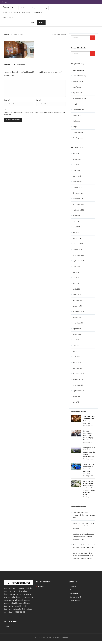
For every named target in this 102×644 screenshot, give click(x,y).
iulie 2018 (76, 278)
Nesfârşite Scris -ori (79, 98)
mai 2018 (76, 283)
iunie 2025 (76, 170)
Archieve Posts (77, 147)
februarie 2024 (78, 244)
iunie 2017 (76, 346)
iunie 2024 (76, 227)
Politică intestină (78, 110)
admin (7, 35)
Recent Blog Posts (78, 506)
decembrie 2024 (78, 193)
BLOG (8, 626)
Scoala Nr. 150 (77, 115)
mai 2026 (76, 154)
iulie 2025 (76, 165)
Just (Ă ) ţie (77, 87)
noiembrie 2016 (78, 379)
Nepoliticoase (77, 93)
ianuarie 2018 (77, 306)
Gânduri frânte (78, 81)
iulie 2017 (76, 340)
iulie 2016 (76, 402)
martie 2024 (77, 238)
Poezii (75, 104)
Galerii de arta (75, 601)
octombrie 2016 (78, 385)
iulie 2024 (76, 221)
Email (39, 100)
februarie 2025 (78, 182)
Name (7, 100)
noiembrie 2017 (78, 317)
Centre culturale (76, 597)
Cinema (73, 586)
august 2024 (77, 216)
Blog (41, 22)
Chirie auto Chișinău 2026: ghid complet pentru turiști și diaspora (88, 435)
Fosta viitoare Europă (80, 76)
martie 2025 (77, 176)
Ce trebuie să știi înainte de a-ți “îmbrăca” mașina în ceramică (89, 469)
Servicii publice (9, 17)
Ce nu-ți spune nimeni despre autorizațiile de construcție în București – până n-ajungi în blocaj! (89, 488)
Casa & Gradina (78, 70)
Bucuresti (41, 586)
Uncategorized (78, 138)
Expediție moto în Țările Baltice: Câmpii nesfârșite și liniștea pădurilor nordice (89, 452)
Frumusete (27, 12)
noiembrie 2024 (78, 199)
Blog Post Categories (80, 64)
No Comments (59, 35)
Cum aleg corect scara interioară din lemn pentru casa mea (84, 515)
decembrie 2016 (78, 374)
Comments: (9, 76)
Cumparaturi (15, 12)
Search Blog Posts (78, 48)
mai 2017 (76, 351)
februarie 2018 (78, 300)
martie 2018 (77, 295)
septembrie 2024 (79, 210)
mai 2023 (76, 272)
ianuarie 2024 (77, 250)
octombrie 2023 (78, 255)
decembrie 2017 (78, 312)
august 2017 (77, 334)
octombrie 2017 (78, 323)
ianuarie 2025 (77, 187)
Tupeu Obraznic (78, 132)
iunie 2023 (76, 266)
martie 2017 (77, 363)
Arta (5, 12)
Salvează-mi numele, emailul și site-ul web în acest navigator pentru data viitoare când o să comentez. (35, 113)
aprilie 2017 (76, 357)
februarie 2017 (78, 368)
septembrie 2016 (78, 391)
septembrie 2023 (79, 261)
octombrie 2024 (78, 204)
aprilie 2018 (76, 289)
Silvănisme (76, 121)
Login (33, 22)
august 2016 (77, 396)
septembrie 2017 (78, 329)
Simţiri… (75, 127)
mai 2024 (76, 233)
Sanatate (38, 12)
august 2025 (77, 159)
